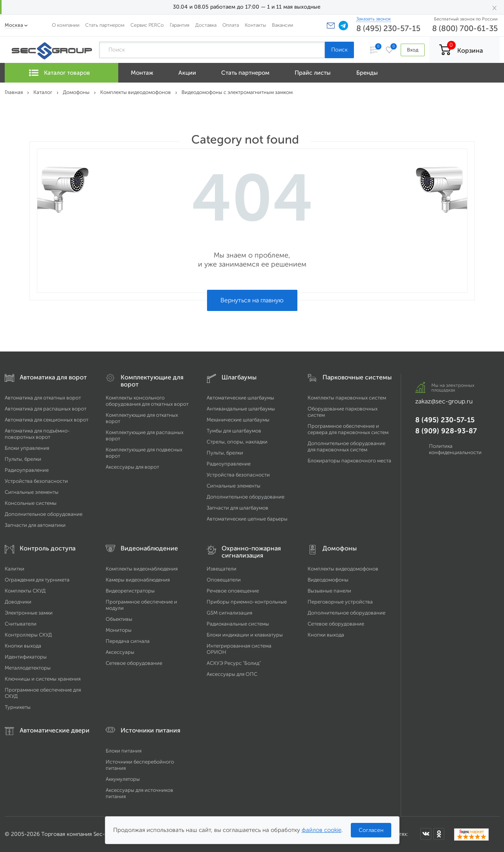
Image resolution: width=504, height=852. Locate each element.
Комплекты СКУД (25, 591)
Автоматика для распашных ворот (46, 409)
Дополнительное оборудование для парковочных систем (346, 446)
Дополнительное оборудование (44, 514)
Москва (14, 25)
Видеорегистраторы (130, 591)
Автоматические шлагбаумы (240, 398)
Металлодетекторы (28, 668)
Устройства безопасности (36, 481)
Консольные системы (31, 503)
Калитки (15, 569)
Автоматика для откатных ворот (43, 398)
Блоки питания (124, 751)
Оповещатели (224, 580)
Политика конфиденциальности (455, 449)
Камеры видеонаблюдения (138, 580)
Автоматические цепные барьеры (247, 519)
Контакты (255, 25)
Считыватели (21, 624)
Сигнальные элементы (32, 492)
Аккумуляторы (123, 779)
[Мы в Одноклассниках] (439, 834)
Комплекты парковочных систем (347, 398)
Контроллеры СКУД (28, 635)
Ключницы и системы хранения (43, 679)
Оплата (231, 25)
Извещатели (222, 569)
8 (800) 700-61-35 (465, 28)
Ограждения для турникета (37, 580)
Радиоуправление (27, 470)
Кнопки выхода (23, 646)
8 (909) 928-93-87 (446, 431)
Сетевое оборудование (134, 663)
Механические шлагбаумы (238, 420)
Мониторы (119, 630)
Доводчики (18, 602)
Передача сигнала (128, 641)
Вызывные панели (329, 591)
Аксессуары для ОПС (232, 674)
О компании (66, 25)
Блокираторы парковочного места (349, 461)
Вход (413, 50)
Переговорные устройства (340, 602)
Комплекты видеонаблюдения (142, 569)
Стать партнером (105, 25)
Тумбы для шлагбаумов (234, 431)
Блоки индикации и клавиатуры (245, 635)
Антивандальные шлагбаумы (241, 409)
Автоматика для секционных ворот (47, 420)
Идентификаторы (26, 657)
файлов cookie (322, 830)
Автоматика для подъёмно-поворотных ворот (37, 434)
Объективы (119, 619)
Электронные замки (29, 613)
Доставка (206, 25)
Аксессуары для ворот (132, 467)
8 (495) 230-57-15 (388, 28)
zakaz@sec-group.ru (444, 401)
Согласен (371, 830)
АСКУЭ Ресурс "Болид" (234, 663)
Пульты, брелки (23, 459)
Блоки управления (27, 448)
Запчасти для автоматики (35, 525)
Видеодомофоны (328, 580)
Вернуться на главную (252, 300)
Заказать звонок (374, 19)
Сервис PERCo (147, 25)
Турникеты (18, 707)
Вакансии (282, 25)
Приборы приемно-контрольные (247, 602)
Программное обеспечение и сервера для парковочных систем (348, 429)
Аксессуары (120, 652)
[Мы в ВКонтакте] (426, 834)
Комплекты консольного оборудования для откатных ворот (147, 401)
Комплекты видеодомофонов (343, 569)
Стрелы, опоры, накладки (237, 442)
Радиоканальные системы (238, 624)
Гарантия (180, 25)
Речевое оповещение (233, 591)
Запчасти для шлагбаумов (237, 508)
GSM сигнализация (229, 613)
